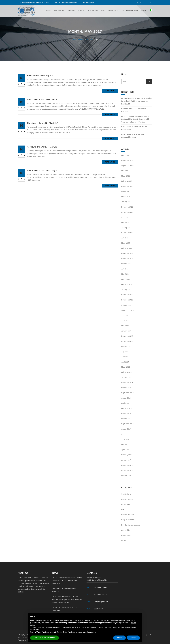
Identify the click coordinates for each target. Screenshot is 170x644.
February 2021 (127, 284)
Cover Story (126, 504)
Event (123, 509)
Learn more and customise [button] (45, 638)
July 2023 (125, 217)
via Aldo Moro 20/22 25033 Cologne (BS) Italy (34, 3)
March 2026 (126, 155)
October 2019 (126, 346)
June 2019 (125, 357)
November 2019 (127, 341)
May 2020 (125, 326)
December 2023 (127, 207)
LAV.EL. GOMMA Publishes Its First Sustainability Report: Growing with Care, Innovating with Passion (135, 119)
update (124, 540)
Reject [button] (119, 638)
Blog (103, 10)
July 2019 (125, 352)
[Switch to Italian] (151, 10)
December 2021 (127, 253)
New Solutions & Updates (131, 525)
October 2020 (126, 305)
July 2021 (125, 269)
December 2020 (127, 295)
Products (81, 10)
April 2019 (125, 362)
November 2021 (127, 259)
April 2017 (125, 450)
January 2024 (126, 202)
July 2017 (125, 434)
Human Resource (128, 515)
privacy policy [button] (91, 620)
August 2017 (126, 429)
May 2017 (125, 444)
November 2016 (127, 470)
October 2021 (126, 264)
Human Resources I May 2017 (41, 76)
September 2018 (127, 393)
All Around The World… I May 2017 (43, 147)
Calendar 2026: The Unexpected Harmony (134, 110)
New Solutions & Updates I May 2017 (44, 99)
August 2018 (126, 398)
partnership (125, 530)
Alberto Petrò (23, 637)
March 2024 (126, 197)
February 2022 (127, 248)
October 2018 (126, 388)
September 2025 (127, 166)
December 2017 (127, 414)
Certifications (126, 494)
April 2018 (125, 403)
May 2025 (125, 171)
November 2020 (127, 300)
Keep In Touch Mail (128, 520)
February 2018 (127, 408)
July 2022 (125, 238)
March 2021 (126, 279)
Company (48, 10)
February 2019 (127, 372)
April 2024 (125, 191)
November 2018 (127, 383)
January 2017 (126, 460)
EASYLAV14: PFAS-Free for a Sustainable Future (133, 136)
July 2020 (125, 315)
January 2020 (126, 331)
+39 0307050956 (88, 3)
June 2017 (125, 439)
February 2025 (127, 181)
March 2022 (126, 243)
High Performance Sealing (130, 10)
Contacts (144, 10)
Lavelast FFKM (113, 10)
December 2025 (127, 160)
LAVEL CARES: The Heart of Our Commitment (134, 128)
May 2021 (125, 274)
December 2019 (127, 336)
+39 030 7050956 (100, 587)
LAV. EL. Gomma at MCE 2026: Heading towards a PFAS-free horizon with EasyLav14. (137, 101)
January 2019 (126, 377)
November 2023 (127, 212)
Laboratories (71, 10)
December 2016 (127, 465)
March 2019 (126, 367)
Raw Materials (59, 10)
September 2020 (127, 310)
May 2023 (125, 222)
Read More (110, 91)
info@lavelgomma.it (101, 602)
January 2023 (126, 228)
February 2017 (127, 455)
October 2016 (126, 475)
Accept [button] (133, 638)
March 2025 (126, 176)
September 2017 (127, 424)
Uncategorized (127, 535)
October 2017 (126, 419)
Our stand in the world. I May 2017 (42, 123)
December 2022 (127, 233)
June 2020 (125, 321)
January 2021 (126, 290)
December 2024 (127, 186)
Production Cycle (93, 10)
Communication (127, 499)
